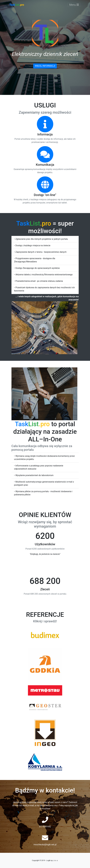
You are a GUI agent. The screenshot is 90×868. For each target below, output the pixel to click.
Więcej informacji (45, 66)
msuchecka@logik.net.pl (45, 845)
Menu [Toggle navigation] (74, 5)
